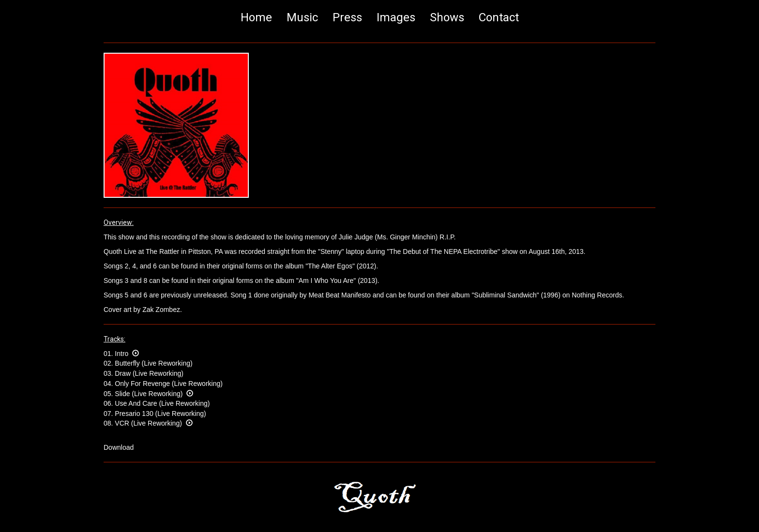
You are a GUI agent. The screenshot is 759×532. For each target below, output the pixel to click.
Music (302, 17)
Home (256, 17)
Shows (447, 17)
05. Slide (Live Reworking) (148, 394)
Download (119, 447)
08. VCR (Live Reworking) (148, 423)
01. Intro (121, 354)
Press (347, 17)
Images (396, 17)
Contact (499, 17)
